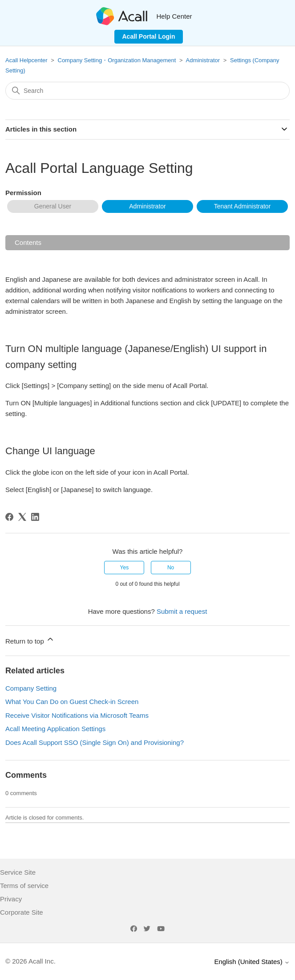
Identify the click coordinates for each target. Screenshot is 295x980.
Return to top (30, 640)
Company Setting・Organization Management (117, 60)
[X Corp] (22, 517)
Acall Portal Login (148, 36)
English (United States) (252, 962)
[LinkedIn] (35, 517)
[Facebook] (9, 517)
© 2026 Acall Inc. (30, 961)
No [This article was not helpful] (171, 568)
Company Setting (31, 688)
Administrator (203, 60)
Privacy (11, 899)
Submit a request (182, 611)
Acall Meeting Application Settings (55, 729)
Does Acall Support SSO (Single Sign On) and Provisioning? (95, 742)
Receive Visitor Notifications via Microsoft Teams (77, 715)
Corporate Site (22, 912)
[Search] (147, 91)
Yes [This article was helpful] (125, 568)
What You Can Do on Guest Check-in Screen (72, 702)
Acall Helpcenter (26, 60)
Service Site (18, 872)
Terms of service (24, 886)
